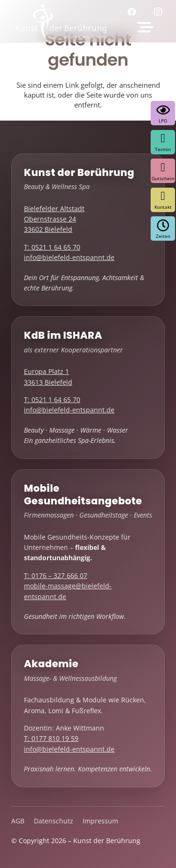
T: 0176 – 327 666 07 (56, 575)
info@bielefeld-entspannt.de (69, 257)
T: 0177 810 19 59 (51, 738)
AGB (18, 821)
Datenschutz (54, 821)
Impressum (100, 821)
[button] (145, 27)
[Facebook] (135, 12)
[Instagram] (161, 12)
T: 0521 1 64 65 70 (52, 247)
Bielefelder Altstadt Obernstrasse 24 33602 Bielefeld (54, 219)
